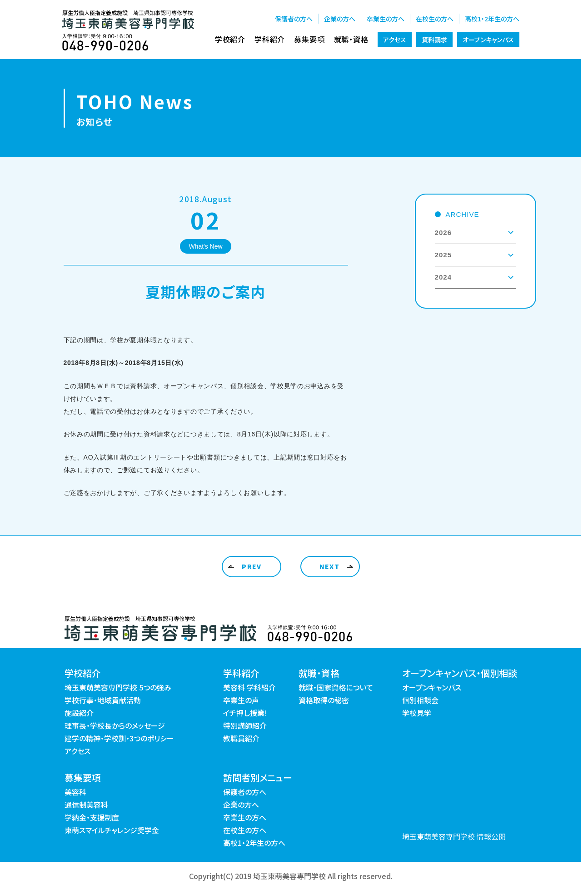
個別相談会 (420, 700)
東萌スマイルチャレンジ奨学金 (112, 830)
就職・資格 (351, 39)
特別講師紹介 (245, 725)
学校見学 (417, 713)
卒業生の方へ (386, 19)
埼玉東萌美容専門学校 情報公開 (454, 836)
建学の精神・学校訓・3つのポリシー (119, 738)
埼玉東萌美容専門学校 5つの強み (118, 687)
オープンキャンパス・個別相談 (460, 673)
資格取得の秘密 (324, 700)
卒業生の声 (241, 700)
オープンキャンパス (488, 40)
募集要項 (309, 39)
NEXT (330, 566)
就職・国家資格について (336, 687)
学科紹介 (270, 39)
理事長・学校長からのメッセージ (115, 725)
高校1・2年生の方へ (492, 19)
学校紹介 (230, 39)
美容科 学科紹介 (249, 687)
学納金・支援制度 (92, 817)
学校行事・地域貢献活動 (103, 700)
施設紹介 (79, 713)
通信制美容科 (86, 805)
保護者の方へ (294, 19)
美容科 (75, 792)
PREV (252, 566)
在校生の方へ (435, 19)
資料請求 (434, 40)
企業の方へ (340, 19)
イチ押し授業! (245, 713)
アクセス (395, 40)
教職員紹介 (241, 738)
